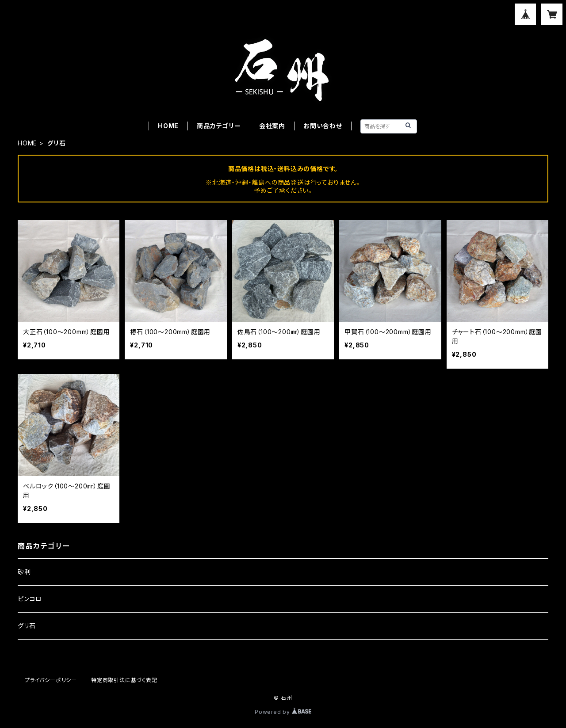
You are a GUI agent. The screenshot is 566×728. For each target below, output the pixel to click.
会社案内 (272, 126)
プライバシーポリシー (51, 680)
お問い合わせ (323, 126)
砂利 (24, 572)
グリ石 (27, 626)
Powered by (283, 712)
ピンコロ (30, 599)
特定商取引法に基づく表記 (124, 680)
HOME (168, 126)
